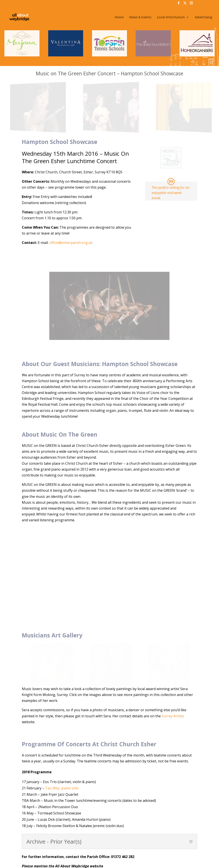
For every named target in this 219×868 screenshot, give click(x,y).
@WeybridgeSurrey (144, 862)
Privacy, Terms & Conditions (136, 849)
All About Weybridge (81, 862)
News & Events (140, 17)
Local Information (171, 17)
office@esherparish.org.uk (71, 243)
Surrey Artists (173, 623)
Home (119, 17)
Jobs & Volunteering (76, 849)
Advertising (203, 17)
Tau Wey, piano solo (62, 695)
